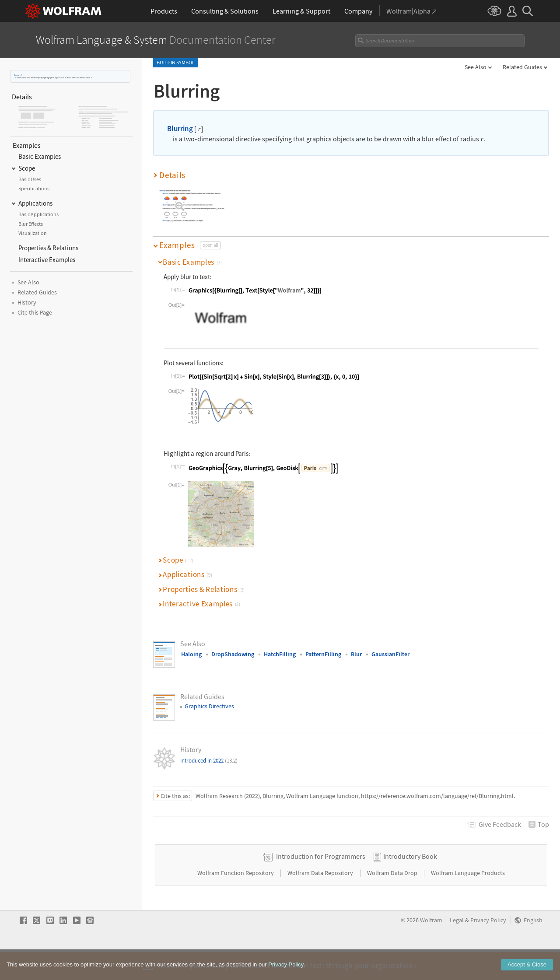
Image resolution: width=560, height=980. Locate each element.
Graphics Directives (209, 706)
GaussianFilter (390, 654)
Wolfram (431, 948)
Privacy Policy (488, 948)
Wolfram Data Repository (321, 900)
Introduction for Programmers (321, 884)
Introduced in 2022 (209, 761)
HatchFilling (280, 654)
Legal (457, 948)
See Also (476, 67)
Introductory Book (410, 884)
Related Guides (522, 67)
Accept (527, 967)
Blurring (17, 75)
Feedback (500, 824)
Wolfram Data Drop (393, 900)
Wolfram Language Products (468, 900)
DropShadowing (233, 654)
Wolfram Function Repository (236, 900)
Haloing (191, 654)
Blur (356, 654)
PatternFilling (323, 654)
